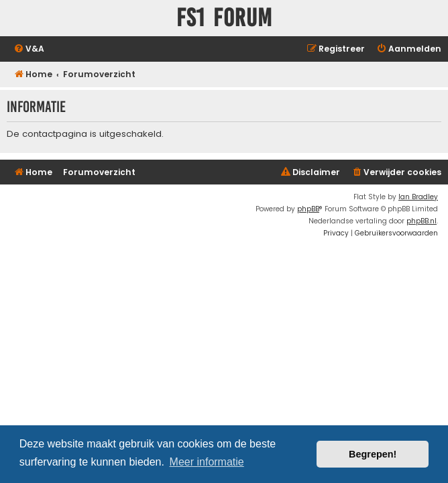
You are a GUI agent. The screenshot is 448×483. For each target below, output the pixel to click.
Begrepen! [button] (373, 454)
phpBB (308, 209)
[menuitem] (29, 49)
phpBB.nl (422, 221)
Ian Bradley (418, 197)
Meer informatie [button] (207, 462)
